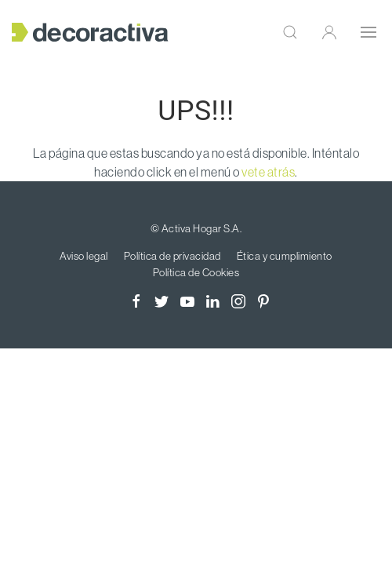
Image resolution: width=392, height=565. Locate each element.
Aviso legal (84, 256)
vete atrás (268, 172)
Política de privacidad (172, 256)
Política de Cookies (196, 272)
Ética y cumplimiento (285, 256)
